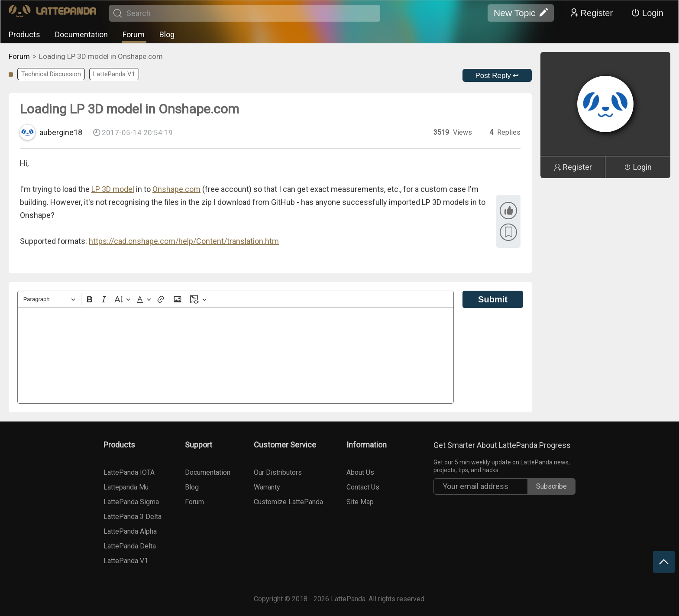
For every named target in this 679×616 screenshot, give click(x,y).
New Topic (521, 13)
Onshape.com (176, 189)
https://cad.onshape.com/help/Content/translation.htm (184, 241)
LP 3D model (113, 189)
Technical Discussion (51, 74)
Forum (134, 34)
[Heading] (49, 300)
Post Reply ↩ (497, 76)
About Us (360, 472)
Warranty (267, 487)
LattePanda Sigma (131, 502)
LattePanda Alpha (130, 531)
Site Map (360, 502)
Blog (167, 34)
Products (24, 34)
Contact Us (363, 487)
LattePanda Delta (130, 546)
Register (591, 13)
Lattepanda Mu (126, 487)
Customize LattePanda (288, 502)
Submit (493, 299)
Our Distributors (278, 472)
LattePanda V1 (114, 74)
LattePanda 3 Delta (133, 517)
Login (647, 13)
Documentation (81, 34)
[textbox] (236, 356)
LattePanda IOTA (129, 472)
